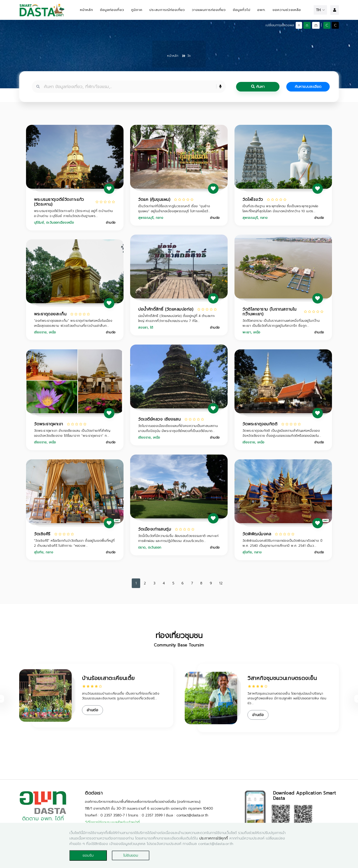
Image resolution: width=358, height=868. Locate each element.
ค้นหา (258, 87)
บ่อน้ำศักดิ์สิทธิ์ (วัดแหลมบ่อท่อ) (166, 309)
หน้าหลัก (87, 10)
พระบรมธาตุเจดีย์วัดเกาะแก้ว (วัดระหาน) (59, 202)
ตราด (142, 548)
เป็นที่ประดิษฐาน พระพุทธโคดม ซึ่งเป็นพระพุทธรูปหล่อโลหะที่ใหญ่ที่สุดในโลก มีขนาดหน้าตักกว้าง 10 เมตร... (280, 209)
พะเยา (247, 332)
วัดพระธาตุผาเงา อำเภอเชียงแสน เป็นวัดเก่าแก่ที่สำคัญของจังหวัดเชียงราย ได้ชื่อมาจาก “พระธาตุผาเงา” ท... (72, 433)
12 (221, 583)
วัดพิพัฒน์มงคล (257, 534)
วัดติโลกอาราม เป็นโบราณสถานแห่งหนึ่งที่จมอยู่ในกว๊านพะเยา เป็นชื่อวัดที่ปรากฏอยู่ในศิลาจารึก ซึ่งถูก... (281, 323)
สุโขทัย (39, 552)
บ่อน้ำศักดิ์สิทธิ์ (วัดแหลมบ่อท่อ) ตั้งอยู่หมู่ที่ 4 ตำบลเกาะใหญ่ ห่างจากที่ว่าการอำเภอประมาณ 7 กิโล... (177, 318)
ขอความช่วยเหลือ (287, 10)
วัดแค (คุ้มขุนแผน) (154, 199)
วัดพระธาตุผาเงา (49, 424)
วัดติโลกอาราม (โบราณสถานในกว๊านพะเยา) (270, 312)
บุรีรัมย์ (39, 223)
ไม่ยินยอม (131, 855)
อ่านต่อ (111, 223)
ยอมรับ (88, 855)
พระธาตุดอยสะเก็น (50, 314)
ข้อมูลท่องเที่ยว (112, 10)
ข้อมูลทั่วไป (242, 10)
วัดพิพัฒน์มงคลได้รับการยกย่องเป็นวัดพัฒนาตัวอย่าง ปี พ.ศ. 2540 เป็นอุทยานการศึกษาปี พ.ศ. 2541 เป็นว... (282, 543)
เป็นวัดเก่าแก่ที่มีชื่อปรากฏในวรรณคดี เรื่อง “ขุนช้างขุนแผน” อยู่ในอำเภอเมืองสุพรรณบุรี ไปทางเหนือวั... (174, 209)
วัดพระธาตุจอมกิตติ (260, 424)
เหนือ (257, 332)
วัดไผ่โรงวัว (253, 199)
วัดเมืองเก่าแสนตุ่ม (155, 529)
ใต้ (152, 328)
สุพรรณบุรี (146, 218)
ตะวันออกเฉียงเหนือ (60, 223)
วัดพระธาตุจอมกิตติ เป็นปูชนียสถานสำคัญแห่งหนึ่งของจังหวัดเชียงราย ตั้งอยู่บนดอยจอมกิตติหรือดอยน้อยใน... (282, 433)
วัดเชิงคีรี (42, 534)
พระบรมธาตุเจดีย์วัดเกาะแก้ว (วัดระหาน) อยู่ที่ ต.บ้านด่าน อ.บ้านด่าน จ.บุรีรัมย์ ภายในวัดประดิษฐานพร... (74, 213)
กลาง (160, 218)
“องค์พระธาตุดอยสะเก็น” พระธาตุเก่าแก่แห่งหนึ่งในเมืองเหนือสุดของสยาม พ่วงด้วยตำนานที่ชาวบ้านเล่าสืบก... (73, 323)
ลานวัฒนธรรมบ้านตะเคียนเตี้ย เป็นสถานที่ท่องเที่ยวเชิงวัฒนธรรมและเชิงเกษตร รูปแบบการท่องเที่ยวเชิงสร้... (121, 696)
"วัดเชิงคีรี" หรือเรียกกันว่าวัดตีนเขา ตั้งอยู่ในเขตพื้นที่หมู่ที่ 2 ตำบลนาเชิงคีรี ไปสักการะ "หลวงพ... (74, 543)
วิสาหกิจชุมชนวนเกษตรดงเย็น (282, 678)
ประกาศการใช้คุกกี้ (214, 838)
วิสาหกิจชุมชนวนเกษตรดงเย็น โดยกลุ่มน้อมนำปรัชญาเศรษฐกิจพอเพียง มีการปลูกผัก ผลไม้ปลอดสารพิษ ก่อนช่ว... (287, 698)
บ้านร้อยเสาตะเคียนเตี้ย (108, 678)
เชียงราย (40, 332)
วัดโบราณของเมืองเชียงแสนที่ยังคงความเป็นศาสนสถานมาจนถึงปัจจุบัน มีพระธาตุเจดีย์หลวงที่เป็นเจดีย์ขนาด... (178, 428)
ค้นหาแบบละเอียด (308, 87)
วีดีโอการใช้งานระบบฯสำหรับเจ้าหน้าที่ (112, 822)
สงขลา (143, 328)
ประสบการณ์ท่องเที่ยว (167, 10)
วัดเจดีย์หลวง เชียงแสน (159, 419)
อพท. (262, 10)
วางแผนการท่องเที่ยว (209, 10)
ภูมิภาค (137, 10)
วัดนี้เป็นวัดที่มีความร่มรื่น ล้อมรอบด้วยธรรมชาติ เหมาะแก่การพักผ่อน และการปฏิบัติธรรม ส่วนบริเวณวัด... (178, 538)
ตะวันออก (155, 548)
